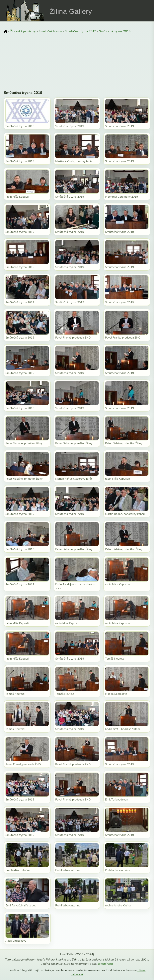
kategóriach (105, 964)
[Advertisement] (77, 59)
